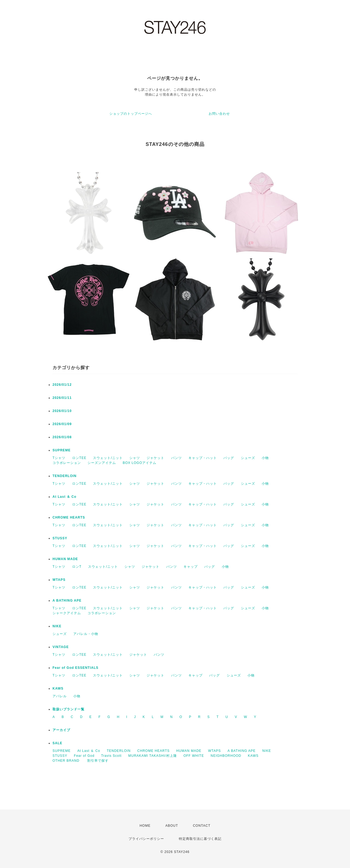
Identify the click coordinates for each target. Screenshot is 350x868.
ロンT (77, 567)
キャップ (191, 567)
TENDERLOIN (65, 476)
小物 (265, 458)
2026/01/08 (62, 437)
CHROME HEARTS (69, 517)
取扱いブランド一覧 (68, 709)
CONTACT (202, 826)
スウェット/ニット (108, 458)
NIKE (57, 626)
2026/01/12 (62, 385)
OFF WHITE (194, 756)
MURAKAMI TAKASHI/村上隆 (153, 756)
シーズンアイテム (102, 463)
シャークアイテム (67, 613)
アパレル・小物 (86, 634)
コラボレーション (67, 463)
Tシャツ (59, 458)
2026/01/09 (62, 424)
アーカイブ (61, 730)
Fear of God (84, 756)
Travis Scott (111, 756)
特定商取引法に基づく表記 (200, 839)
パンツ (177, 458)
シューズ (248, 458)
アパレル (60, 696)
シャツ (135, 458)
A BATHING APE (67, 601)
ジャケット (155, 458)
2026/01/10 (62, 411)
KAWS (58, 688)
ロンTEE (79, 458)
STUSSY (60, 538)
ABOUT (172, 826)
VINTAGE (61, 647)
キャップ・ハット (203, 458)
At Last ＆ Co (64, 497)
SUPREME (62, 450)
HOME (145, 826)
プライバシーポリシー (146, 839)
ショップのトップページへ (131, 114)
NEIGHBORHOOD (226, 756)
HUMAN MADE (65, 559)
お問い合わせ (219, 114)
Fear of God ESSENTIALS (75, 668)
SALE (57, 743)
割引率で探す (98, 761)
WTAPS (59, 580)
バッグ (229, 458)
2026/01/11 (62, 398)
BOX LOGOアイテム (140, 463)
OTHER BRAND (67, 761)
